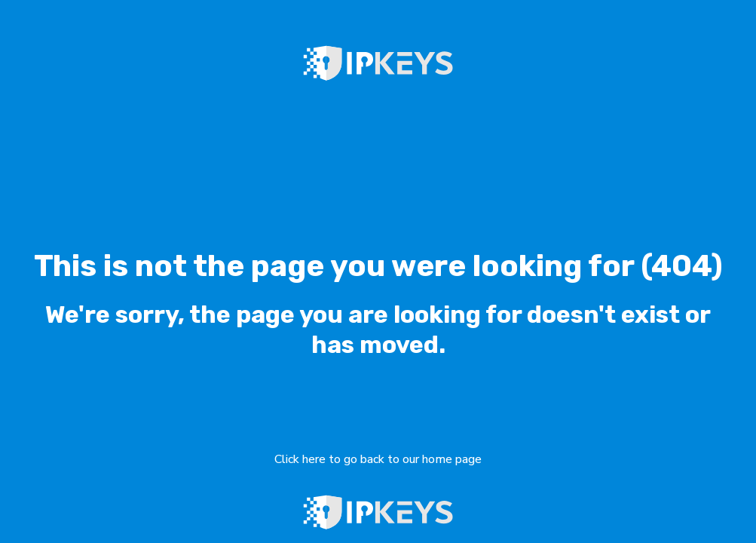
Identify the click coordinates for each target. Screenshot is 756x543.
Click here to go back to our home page (378, 459)
